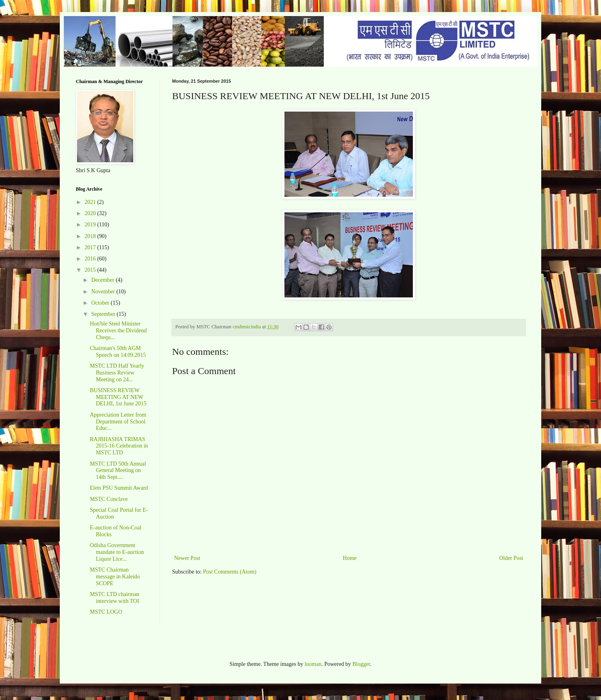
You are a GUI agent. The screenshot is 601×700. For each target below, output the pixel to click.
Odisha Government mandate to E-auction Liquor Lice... (117, 552)
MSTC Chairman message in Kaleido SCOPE (115, 577)
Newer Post (187, 558)
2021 (91, 202)
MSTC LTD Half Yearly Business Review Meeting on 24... (117, 373)
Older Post (512, 558)
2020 (91, 213)
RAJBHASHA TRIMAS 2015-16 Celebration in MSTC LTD (119, 446)
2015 (91, 270)
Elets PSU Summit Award (119, 488)
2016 (91, 259)
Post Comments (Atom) (230, 572)
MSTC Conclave (109, 499)
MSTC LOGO (106, 612)
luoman (313, 664)
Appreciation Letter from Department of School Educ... (118, 422)
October (101, 303)
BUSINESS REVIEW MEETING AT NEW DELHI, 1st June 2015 (118, 397)
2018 (91, 236)
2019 (91, 225)
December (103, 280)
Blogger (361, 664)
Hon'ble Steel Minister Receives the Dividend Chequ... (118, 331)
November (104, 292)
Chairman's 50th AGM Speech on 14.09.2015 (118, 352)
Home (350, 558)
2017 (91, 247)
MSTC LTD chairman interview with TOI (115, 598)
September (104, 314)
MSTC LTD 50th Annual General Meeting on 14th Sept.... (118, 471)
